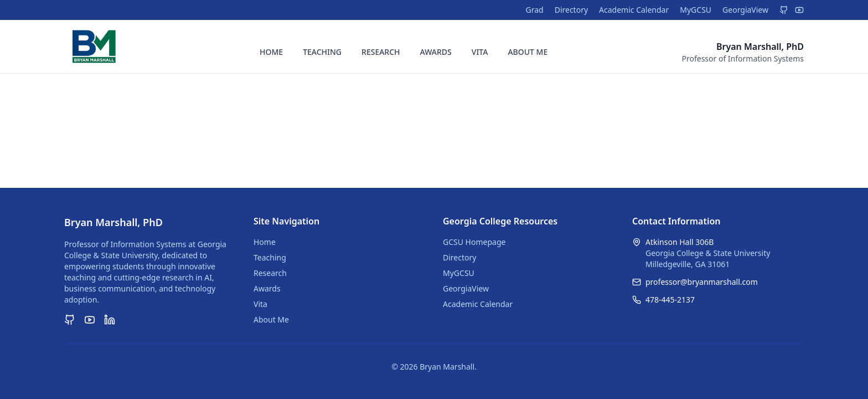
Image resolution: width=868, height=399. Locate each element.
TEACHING (322, 52)
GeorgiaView (745, 10)
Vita (260, 304)
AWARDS (436, 52)
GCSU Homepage (474, 242)
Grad (534, 10)
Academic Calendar (634, 10)
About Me (271, 319)
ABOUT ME (528, 52)
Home (265, 242)
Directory (571, 10)
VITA (480, 52)
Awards (267, 288)
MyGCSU (696, 10)
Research (270, 273)
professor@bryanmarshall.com (702, 282)
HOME (271, 52)
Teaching (270, 257)
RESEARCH (381, 52)
